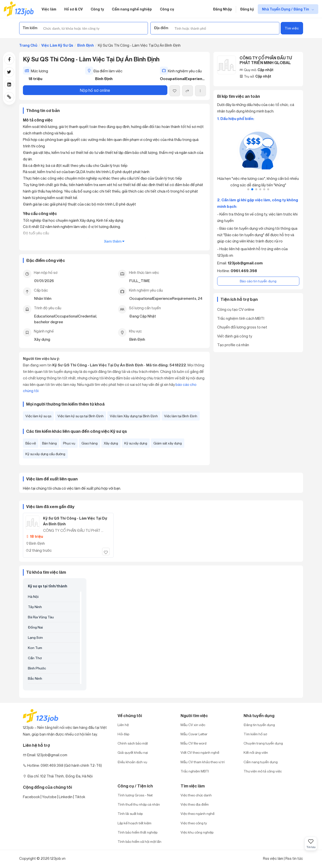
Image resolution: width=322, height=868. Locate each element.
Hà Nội (33, 597)
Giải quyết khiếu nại (133, 752)
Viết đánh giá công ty (235, 336)
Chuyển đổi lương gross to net (242, 327)
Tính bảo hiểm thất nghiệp (137, 832)
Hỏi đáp (123, 734)
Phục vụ (69, 443)
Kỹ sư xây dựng (136, 443)
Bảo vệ (31, 443)
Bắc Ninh (35, 678)
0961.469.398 (244, 271)
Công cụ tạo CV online (236, 309)
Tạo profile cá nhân (233, 345)
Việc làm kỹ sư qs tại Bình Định (81, 416)
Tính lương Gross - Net (135, 795)
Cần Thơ (35, 658)
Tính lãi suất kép (130, 814)
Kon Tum (35, 648)
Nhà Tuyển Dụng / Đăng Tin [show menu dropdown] (286, 9)
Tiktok (80, 797)
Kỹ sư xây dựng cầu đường (45, 454)
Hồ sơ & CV (73, 9)
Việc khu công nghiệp (197, 832)
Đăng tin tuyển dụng (259, 725)
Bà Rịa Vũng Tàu (41, 617)
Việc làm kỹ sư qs (38, 416)
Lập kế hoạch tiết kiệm (134, 823)
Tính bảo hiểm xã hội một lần (139, 841)
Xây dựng (111, 443)
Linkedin (66, 797)
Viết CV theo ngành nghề (200, 752)
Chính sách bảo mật (133, 743)
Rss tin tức (294, 858)
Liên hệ (123, 725)
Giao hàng (90, 443)
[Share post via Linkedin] (9, 85)
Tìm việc (292, 28)
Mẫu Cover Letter (194, 734)
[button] (248, 189)
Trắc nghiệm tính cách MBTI (241, 318)
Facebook (31, 797)
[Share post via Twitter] (9, 72)
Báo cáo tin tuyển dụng (258, 281)
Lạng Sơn (35, 637)
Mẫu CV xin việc (193, 725)
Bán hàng (49, 443)
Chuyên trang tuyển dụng (263, 743)
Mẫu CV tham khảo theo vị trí (203, 762)
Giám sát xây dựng (168, 443)
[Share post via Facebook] (9, 60)
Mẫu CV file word (193, 743)
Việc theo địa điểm (195, 804)
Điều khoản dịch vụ (132, 762)
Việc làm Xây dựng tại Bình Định (134, 416)
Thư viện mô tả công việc (263, 771)
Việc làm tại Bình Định (181, 416)
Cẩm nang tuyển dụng (261, 762)
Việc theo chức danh (196, 795)
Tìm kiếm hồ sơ (255, 734)
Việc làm (49, 9)
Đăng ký (247, 9)
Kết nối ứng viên (256, 752)
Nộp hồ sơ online (95, 90)
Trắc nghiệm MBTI (195, 771)
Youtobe (49, 797)
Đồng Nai (35, 627)
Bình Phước (37, 668)
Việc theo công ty (194, 823)
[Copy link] (9, 97)
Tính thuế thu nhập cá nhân (139, 804)
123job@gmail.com (245, 263)
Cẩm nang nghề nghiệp (132, 9)
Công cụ (167, 9)
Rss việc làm (273, 858)
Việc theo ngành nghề (197, 814)
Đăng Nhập (223, 9)
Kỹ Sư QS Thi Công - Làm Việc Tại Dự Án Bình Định (75, 521)
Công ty (97, 9)
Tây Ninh (35, 607)
